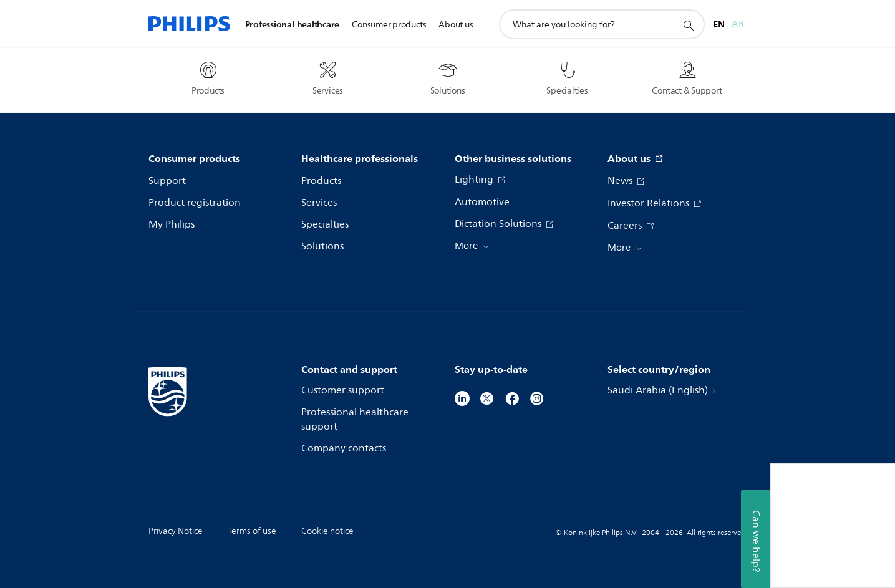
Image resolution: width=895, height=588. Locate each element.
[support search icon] (688, 25)
